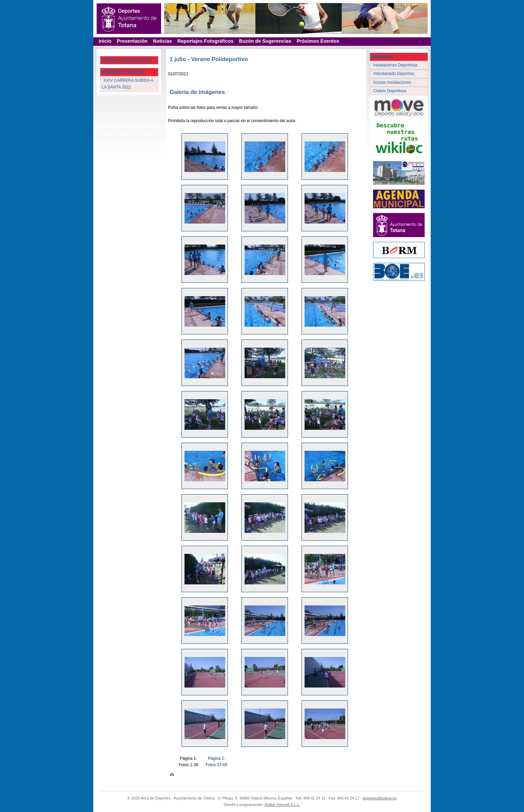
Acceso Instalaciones (393, 82)
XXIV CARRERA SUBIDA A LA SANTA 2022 (128, 84)
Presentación (132, 41)
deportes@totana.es (379, 798)
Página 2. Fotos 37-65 (216, 762)
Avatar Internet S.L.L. (283, 805)
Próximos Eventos (318, 41)
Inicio (105, 41)
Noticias (162, 41)
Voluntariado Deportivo (394, 74)
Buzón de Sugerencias (265, 41)
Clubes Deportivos (390, 91)
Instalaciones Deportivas (396, 65)
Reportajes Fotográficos (206, 41)
